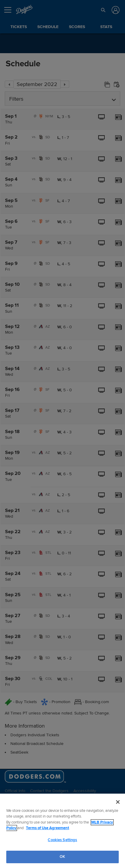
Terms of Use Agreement (47, 828)
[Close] (118, 802)
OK (62, 857)
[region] (62, 831)
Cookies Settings (62, 840)
